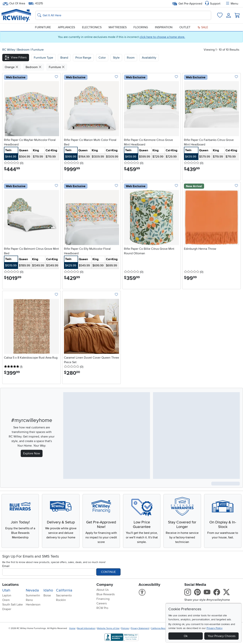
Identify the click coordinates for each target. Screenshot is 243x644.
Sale (203, 27)
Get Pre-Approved (187, 4)
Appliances (66, 27)
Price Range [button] (83, 58)
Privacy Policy (215, 628)
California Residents (161, 628)
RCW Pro (102, 608)
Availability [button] (149, 58)
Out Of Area (14, 4)
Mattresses (118, 27)
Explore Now (32, 453)
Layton (7, 595)
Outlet (185, 27)
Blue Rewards (106, 594)
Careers (102, 603)
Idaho (48, 590)
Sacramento (64, 595)
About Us (103, 590)
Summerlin (33, 595)
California (64, 590)
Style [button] (116, 58)
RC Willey (9, 50)
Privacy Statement (140, 628)
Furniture (43, 27)
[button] (16, 58)
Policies (125, 628)
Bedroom (24, 50)
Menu (232, 4)
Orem (6, 600)
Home (72, 628)
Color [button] (102, 58)
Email (6, 566)
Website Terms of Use (108, 628)
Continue (108, 572)
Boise (47, 595)
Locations (11, 585)
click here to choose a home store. (162, 37)
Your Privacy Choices (222, 636)
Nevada (32, 590)
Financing (103, 599)
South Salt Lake (13, 605)
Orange (12, 67)
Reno (29, 600)
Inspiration (164, 27)
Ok (186, 636)
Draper (7, 609)
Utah (6, 590)
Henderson (33, 605)
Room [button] (131, 58)
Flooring (141, 27)
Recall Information (86, 628)
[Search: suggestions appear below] (123, 15)
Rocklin (61, 600)
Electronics (92, 27)
